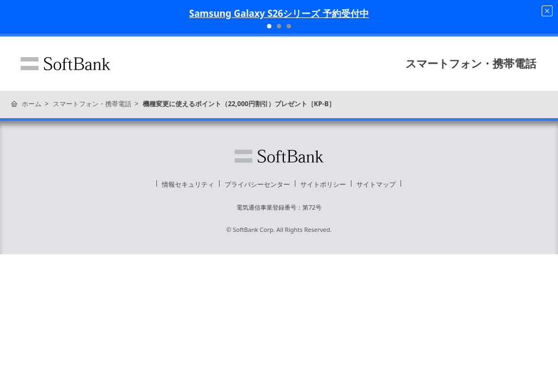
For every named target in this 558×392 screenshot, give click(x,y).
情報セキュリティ (188, 184)
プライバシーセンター (257, 184)
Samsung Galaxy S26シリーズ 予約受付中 (279, 13)
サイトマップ (376, 184)
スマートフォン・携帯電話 (471, 63)
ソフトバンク (65, 64)
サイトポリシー (323, 184)
